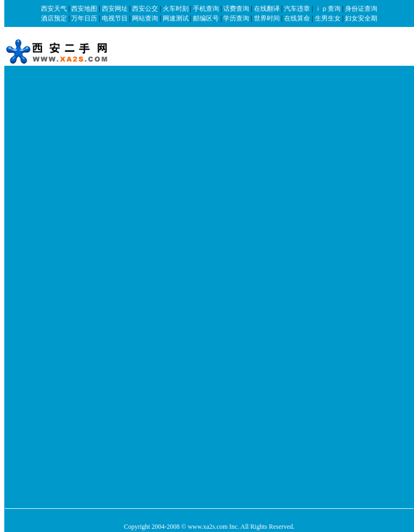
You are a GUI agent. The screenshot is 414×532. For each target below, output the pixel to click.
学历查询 (236, 18)
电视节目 (115, 18)
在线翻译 (267, 9)
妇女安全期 (361, 18)
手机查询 (206, 9)
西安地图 (84, 9)
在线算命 (297, 18)
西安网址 (115, 9)
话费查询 (236, 9)
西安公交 (145, 9)
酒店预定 (54, 18)
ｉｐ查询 (328, 9)
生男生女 (328, 18)
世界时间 (267, 18)
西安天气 (54, 9)
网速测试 (176, 18)
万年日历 (84, 18)
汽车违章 (297, 9)
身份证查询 (361, 9)
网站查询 (145, 18)
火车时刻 (176, 9)
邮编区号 (206, 18)
